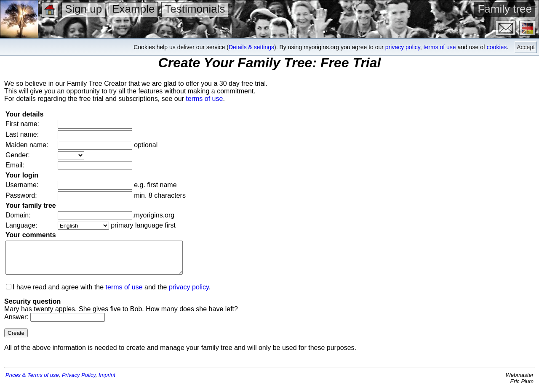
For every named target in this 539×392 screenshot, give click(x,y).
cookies (497, 47)
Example (133, 9)
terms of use (440, 47)
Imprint (107, 381)
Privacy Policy (79, 381)
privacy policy (403, 47)
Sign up (83, 9)
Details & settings (251, 47)
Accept (526, 47)
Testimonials (195, 9)
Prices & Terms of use (32, 381)
